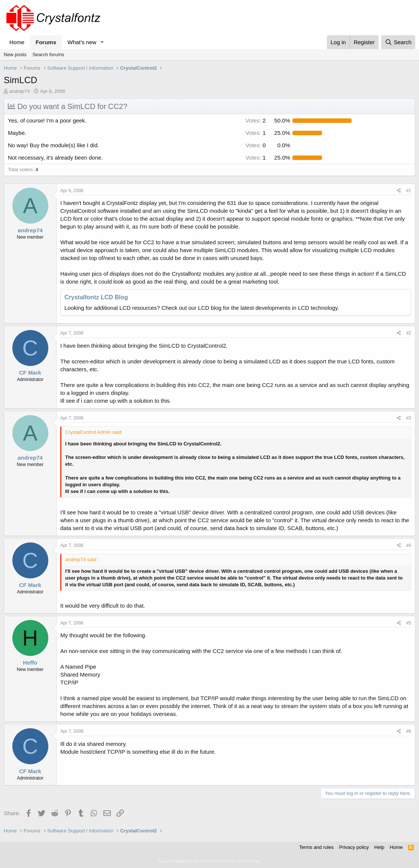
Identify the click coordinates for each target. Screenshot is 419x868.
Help (379, 847)
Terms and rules (316, 847)
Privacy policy (354, 847)
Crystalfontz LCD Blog (96, 297)
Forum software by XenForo (210, 861)
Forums (46, 42)
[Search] (398, 42)
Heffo (30, 663)
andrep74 (20, 91)
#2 (409, 333)
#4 (409, 545)
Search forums (48, 55)
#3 (409, 418)
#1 (409, 191)
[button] (102, 42)
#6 (409, 731)
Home (17, 42)
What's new (82, 42)
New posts (15, 55)
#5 (409, 623)
